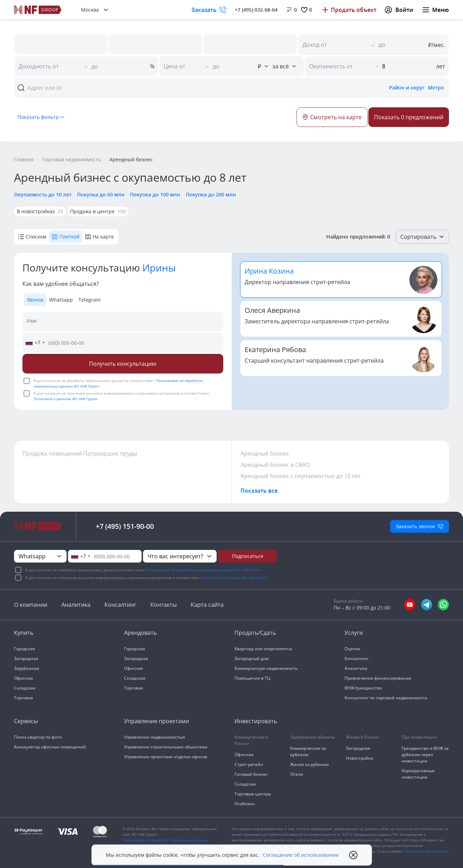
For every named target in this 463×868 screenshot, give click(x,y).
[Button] (409, 117)
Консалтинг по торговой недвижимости (386, 698)
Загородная (26, 658)
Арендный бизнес (265, 453)
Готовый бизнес (251, 774)
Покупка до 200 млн (211, 194)
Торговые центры (253, 794)
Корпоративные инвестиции (418, 774)
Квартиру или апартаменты (263, 649)
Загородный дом (252, 658)
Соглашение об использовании (301, 855)
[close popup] (353, 855)
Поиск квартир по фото (38, 737)
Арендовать (140, 633)
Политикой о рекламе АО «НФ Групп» (66, 399)
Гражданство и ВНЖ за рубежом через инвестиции (425, 755)
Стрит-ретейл (249, 764)
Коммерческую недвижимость (266, 668)
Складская (25, 688)
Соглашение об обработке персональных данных (166, 840)
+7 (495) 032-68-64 (256, 10)
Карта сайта (207, 605)
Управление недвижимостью (155, 737)
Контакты (164, 605)
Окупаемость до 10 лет (43, 194)
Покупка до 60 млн (101, 194)
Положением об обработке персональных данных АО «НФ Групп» (205, 570)
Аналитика (76, 605)
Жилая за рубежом (309, 764)
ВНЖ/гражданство (363, 688)
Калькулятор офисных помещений (50, 747)
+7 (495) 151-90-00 (125, 526)
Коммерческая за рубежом (308, 751)
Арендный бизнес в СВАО (275, 465)
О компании (31, 605)
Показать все (259, 491)
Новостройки (360, 758)
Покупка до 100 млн (155, 194)
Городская (25, 649)
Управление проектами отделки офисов (166, 757)
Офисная (23, 678)
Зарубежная (27, 668)
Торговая (23, 698)
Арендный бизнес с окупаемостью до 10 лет (301, 476)
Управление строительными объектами (166, 747)
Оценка (352, 649)
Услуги (354, 633)
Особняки (245, 804)
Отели (297, 774)
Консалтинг (120, 605)
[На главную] (38, 10)
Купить (24, 633)
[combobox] (35, 343)
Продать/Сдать (255, 633)
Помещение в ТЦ (252, 678)
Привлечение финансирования (378, 678)
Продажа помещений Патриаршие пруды (80, 453)
